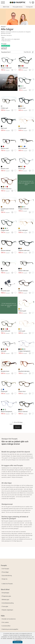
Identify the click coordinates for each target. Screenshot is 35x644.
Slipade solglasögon (8, 610)
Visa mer (18, 427)
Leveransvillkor (6, 626)
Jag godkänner (18, 642)
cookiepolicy (18, 640)
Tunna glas (5, 606)
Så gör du (5, 579)
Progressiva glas (7, 596)
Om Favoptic (6, 569)
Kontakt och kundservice (9, 619)
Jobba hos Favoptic (7, 584)
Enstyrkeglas (6, 593)
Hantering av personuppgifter (10, 629)
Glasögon (3, 27)
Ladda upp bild (9, 87)
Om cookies (5, 622)
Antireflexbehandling (8, 603)
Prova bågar (5, 572)
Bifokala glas (6, 600)
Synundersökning (7, 576)
